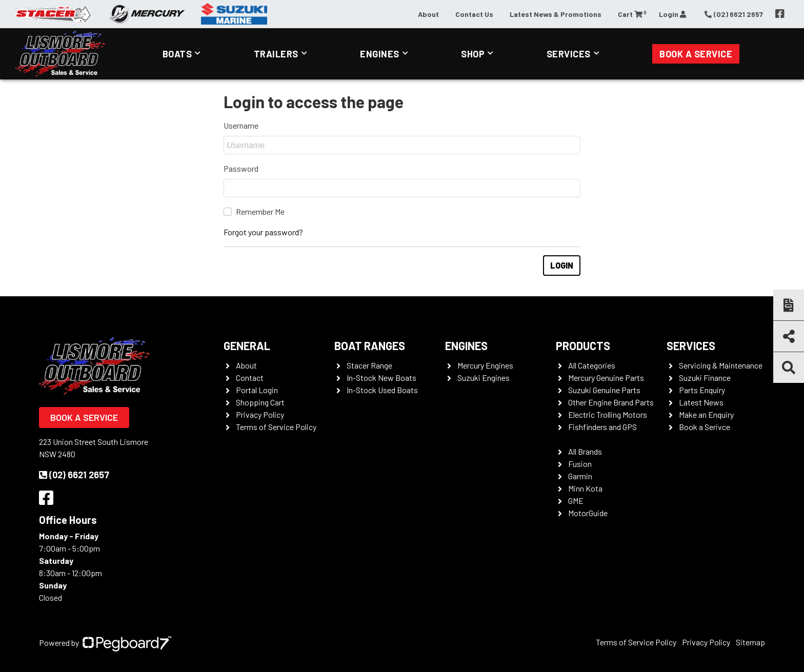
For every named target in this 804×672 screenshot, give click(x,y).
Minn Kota (585, 488)
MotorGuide (588, 513)
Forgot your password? (263, 232)
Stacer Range (369, 365)
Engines (380, 54)
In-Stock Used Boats (382, 390)
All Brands (585, 451)
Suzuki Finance (705, 378)
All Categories (592, 365)
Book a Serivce (705, 427)
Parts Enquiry (702, 390)
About (428, 14)
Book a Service (696, 54)
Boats (177, 54)
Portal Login (257, 390)
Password (241, 168)
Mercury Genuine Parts (606, 378)
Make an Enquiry (706, 414)
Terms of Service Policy (276, 427)
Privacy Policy (260, 414)
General (247, 345)
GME (576, 501)
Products (583, 345)
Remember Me (260, 211)
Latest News (701, 402)
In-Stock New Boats (381, 378)
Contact (250, 378)
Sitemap (750, 642)
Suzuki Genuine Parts (604, 390)
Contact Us (474, 14)
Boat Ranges (370, 345)
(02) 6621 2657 (74, 475)
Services (569, 54)
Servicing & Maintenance (721, 365)
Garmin (580, 476)
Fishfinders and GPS (602, 427)
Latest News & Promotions (556, 14)
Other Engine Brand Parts (611, 402)
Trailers (276, 54)
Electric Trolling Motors (608, 414)
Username (241, 125)
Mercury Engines (485, 365)
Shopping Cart (260, 402)
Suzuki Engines (484, 378)
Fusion (580, 464)
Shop (473, 54)
